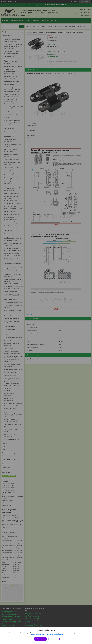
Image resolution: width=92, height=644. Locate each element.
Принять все (40, 639)
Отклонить (54, 639)
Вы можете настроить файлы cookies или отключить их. (45, 635)
